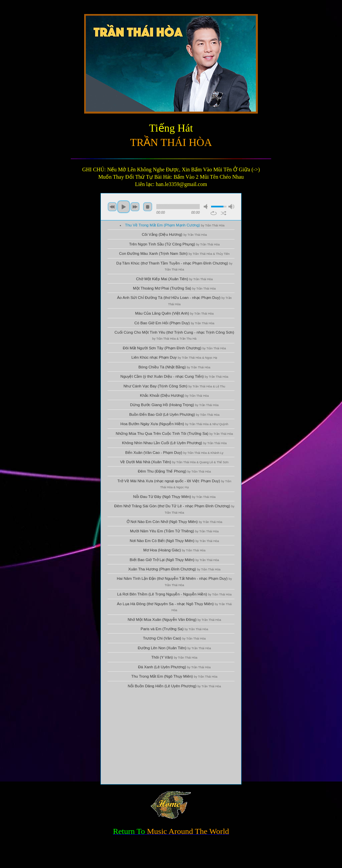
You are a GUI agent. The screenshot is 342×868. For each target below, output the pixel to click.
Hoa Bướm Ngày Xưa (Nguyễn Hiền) (175, 424)
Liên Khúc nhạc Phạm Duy (175, 357)
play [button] (124, 207)
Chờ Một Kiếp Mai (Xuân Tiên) (174, 279)
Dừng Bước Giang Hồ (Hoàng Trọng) (175, 405)
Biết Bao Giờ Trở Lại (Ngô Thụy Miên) (174, 560)
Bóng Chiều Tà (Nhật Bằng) (174, 367)
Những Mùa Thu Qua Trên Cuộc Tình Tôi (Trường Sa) (175, 433)
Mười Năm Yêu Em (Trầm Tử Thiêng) (174, 531)
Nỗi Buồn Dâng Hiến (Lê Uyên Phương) (174, 686)
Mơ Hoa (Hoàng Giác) (174, 550)
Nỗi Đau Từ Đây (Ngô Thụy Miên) (175, 497)
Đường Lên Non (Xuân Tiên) (174, 648)
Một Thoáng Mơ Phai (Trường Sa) (174, 288)
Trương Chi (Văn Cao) (174, 638)
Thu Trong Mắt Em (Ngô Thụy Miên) (174, 676)
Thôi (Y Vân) (174, 657)
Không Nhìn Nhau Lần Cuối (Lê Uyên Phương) (174, 443)
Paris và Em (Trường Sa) (174, 629)
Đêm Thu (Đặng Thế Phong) (175, 471)
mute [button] (207, 207)
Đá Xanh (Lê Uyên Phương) (174, 667)
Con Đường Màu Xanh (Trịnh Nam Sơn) (175, 253)
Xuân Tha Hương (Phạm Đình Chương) (174, 569)
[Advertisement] (171, 737)
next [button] (135, 207)
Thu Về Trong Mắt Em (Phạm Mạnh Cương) (175, 225)
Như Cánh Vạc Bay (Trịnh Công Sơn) (174, 386)
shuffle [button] (224, 213)
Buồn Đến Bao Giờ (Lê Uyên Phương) (174, 414)
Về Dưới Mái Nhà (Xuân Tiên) (174, 462)
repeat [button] (214, 213)
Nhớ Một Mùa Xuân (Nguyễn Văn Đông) (174, 620)
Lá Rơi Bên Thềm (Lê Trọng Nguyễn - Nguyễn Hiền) (175, 594)
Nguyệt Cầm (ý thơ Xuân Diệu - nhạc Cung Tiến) (175, 376)
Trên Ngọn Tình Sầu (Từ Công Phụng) (174, 244)
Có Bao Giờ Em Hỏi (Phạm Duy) (174, 323)
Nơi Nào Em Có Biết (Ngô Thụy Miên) (174, 541)
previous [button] (112, 207)
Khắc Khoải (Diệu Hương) (174, 395)
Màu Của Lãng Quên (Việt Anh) (174, 313)
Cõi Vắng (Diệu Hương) (175, 234)
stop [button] (148, 207)
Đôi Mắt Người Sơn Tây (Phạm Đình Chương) (175, 348)
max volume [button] (231, 207)
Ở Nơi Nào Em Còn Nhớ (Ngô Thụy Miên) (175, 522)
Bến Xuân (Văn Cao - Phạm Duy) (174, 453)
